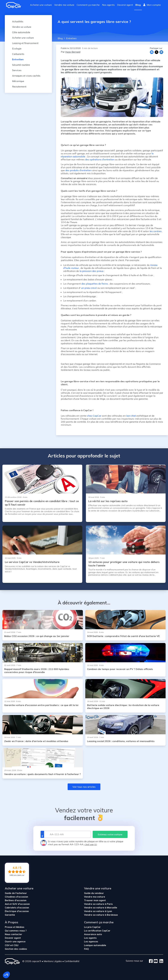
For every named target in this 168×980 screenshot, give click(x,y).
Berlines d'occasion (16, 900)
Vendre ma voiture (64, 5)
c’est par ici (91, 844)
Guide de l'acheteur (16, 893)
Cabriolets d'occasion (17, 908)
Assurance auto (93, 934)
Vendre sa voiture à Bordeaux (101, 915)
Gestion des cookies (16, 949)
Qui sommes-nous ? (16, 931)
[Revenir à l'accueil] (15, 5)
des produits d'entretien (78, 170)
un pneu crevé (89, 288)
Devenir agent (125, 5)
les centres (156, 231)
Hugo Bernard (73, 52)
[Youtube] (155, 961)
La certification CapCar (97, 931)
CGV (8, 945)
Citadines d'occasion (16, 897)
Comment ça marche (88, 5)
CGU (16, 945)
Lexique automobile (95, 945)
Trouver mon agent (95, 900)
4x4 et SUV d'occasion (17, 904)
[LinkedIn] (160, 961)
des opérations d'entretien (100, 159)
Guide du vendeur (94, 893)
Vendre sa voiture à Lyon (98, 911)
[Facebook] (151, 961)
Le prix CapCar (92, 927)
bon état (131, 416)
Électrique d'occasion (17, 911)
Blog (138, 5)
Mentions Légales (53, 961)
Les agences (91, 941)
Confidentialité (72, 961)
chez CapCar (94, 416)
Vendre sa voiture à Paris (98, 904)
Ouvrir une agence (15, 941)
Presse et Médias (15, 927)
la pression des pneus (92, 271)
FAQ (86, 949)
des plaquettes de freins (95, 284)
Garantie (10, 915)
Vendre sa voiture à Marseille (101, 908)
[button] (6, 975)
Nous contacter (14, 934)
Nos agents (108, 5)
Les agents (90, 938)
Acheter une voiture (41, 5)
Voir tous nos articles (84, 787)
